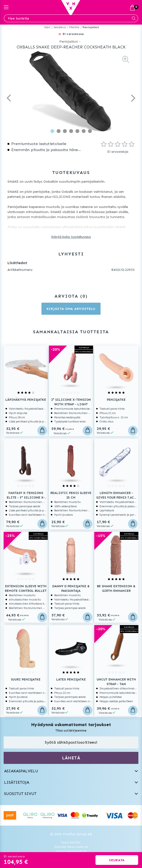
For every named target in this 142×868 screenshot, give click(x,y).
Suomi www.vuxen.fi (71, 851)
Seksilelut (60, 27)
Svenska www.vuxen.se (71, 847)
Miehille (74, 27)
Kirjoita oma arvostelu (71, 309)
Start (47, 27)
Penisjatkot (91, 27)
